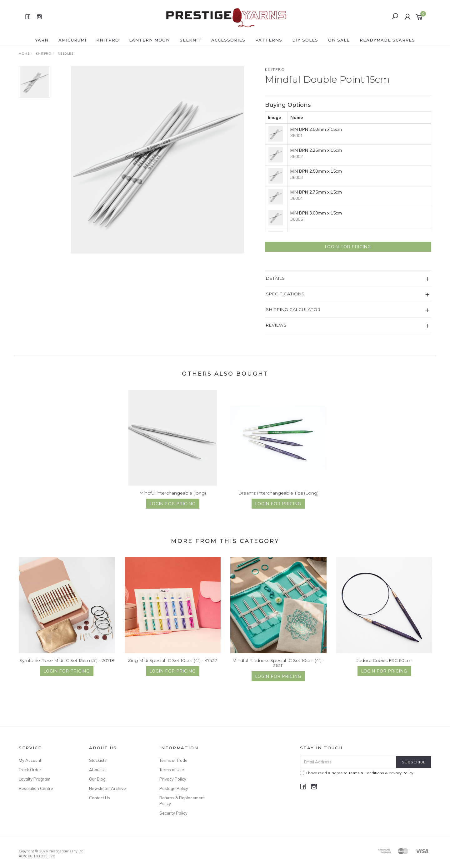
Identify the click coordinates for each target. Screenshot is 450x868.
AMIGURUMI (72, 40)
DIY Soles (305, 40)
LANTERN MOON (149, 40)
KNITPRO (108, 40)
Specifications (285, 294)
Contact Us (100, 798)
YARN (42, 40)
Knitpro (275, 69)
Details (275, 278)
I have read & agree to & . (357, 773)
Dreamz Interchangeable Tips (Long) (278, 498)
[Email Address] (348, 762)
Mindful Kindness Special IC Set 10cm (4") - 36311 (278, 668)
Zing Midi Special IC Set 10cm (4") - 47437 (172, 666)
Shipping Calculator (293, 309)
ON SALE (339, 40)
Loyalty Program (35, 779)
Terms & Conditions (366, 773)
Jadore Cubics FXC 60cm (384, 666)
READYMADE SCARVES (387, 40)
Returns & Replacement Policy (182, 801)
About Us (98, 770)
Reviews (276, 325)
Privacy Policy (173, 779)
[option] (157, 160)
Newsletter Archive (107, 788)
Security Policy (173, 813)
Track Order (30, 770)
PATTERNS (269, 40)
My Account (30, 760)
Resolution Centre (36, 788)
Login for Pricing (348, 247)
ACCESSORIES (228, 40)
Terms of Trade (173, 760)
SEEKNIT (190, 40)
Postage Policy (174, 788)
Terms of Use (172, 770)
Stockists (98, 760)
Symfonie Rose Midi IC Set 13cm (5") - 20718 (67, 666)
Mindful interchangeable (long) (173, 498)
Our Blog (97, 779)
